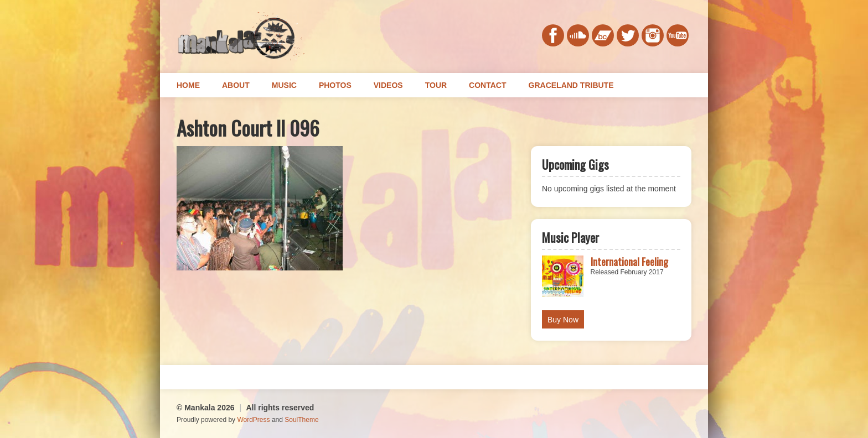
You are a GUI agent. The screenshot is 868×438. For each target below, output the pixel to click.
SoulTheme (301, 420)
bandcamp (603, 35)
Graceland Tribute (571, 85)
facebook (553, 35)
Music (284, 85)
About (236, 85)
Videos (388, 85)
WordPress (253, 420)
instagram (653, 35)
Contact (487, 85)
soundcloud (578, 35)
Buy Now (563, 320)
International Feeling (629, 262)
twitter (628, 35)
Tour (436, 85)
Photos (335, 85)
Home (188, 85)
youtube (678, 35)
